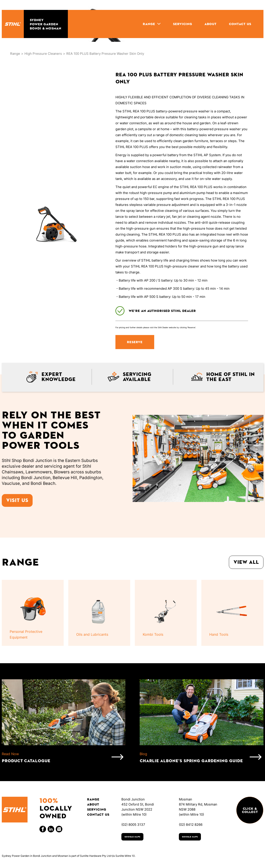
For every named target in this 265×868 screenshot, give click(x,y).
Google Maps (132, 837)
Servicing (97, 809)
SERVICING (183, 24)
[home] (13, 24)
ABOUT (210, 24)
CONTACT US (240, 24)
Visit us (17, 500)
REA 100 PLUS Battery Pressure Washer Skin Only (105, 54)
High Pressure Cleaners (43, 54)
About (93, 804)
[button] (152, 24)
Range (15, 54)
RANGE (149, 24)
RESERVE (135, 342)
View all (246, 562)
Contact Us (98, 814)
